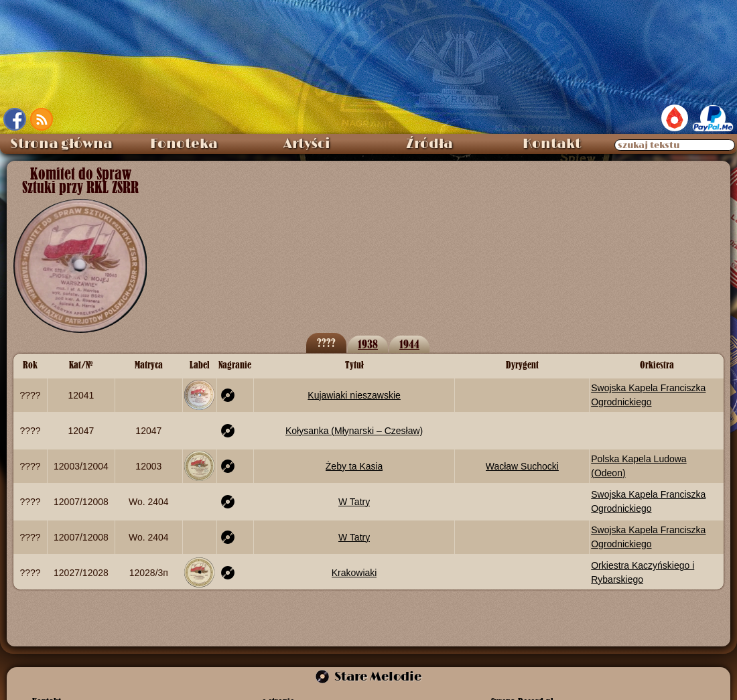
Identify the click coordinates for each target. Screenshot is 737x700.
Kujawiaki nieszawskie (354, 395)
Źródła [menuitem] (429, 144)
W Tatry (354, 502)
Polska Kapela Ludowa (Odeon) (639, 466)
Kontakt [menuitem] (552, 144)
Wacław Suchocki (522, 466)
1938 (368, 344)
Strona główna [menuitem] (61, 144)
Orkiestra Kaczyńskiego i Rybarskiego (643, 572)
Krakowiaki (354, 573)
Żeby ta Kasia (354, 466)
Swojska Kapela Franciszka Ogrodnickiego (648, 395)
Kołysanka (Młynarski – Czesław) (354, 431)
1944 (409, 344)
